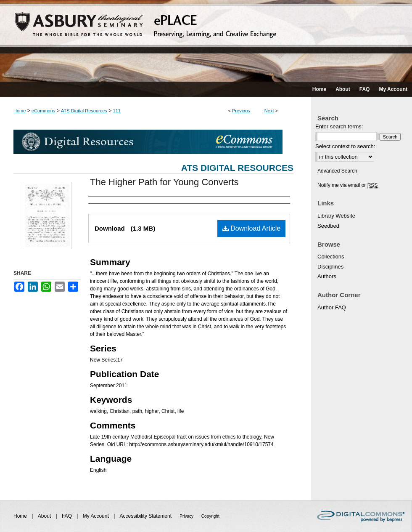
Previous (241, 111)
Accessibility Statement (147, 516)
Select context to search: (345, 146)
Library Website (336, 216)
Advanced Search (337, 171)
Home (20, 111)
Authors (327, 276)
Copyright (210, 516)
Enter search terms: (339, 126)
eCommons (43, 111)
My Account (96, 516)
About (45, 516)
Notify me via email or (347, 185)
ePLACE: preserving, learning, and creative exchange (206, 41)
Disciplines (330, 267)
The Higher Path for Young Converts (164, 182)
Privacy (187, 516)
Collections (331, 257)
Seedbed (328, 226)
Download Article (252, 228)
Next (269, 111)
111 (117, 111)
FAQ (67, 516)
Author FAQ (332, 307)
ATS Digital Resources (84, 111)
